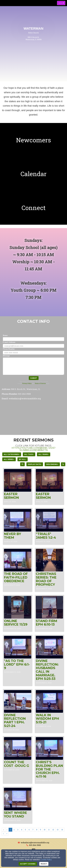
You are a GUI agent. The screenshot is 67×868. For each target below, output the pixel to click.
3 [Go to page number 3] (18, 830)
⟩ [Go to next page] (3, 833)
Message (6, 356)
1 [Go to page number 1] (10, 830)
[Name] (33, 339)
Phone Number (9, 349)
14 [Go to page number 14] (62, 830)
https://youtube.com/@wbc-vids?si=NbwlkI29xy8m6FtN (33, 449)
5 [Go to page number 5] (25, 830)
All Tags (29, 454)
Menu (62, 3)
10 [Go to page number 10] (45, 830)
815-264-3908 (35, 845)
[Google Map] (33, 418)
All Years (44, 454)
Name (5, 335)
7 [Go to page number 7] (33, 830)
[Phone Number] (33, 353)
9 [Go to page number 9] (40, 830)
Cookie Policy (46, 860)
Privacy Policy (27, 383)
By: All (23, 459)
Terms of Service (40, 383)
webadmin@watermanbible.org (35, 843)
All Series (9, 459)
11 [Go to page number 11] (49, 830)
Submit (34, 378)
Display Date (35, 464)
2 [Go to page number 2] (14, 830)
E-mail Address (9, 342)
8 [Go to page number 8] (37, 830)
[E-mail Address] (33, 346)
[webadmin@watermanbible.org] (25, 399)
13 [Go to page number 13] (58, 830)
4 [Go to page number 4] (22, 830)
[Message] (33, 366)
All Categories (12, 454)
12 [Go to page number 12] (53, 830)
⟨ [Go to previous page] (7, 830)
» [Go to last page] (7, 833)
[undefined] (33, 140)
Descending (52, 464)
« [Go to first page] (4, 830)
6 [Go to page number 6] (29, 830)
